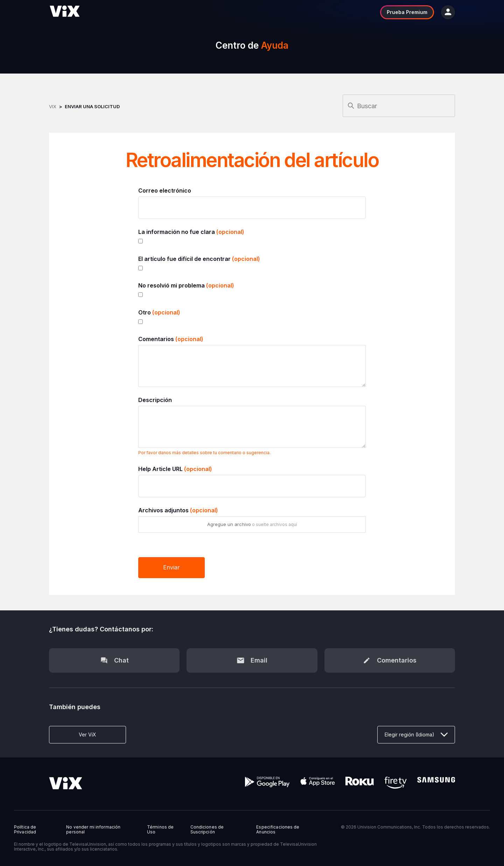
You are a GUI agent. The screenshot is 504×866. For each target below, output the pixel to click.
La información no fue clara (191, 232)
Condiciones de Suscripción (207, 830)
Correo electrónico (165, 190)
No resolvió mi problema (186, 285)
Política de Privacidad (25, 830)
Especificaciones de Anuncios (278, 830)
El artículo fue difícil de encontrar (199, 259)
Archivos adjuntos (178, 510)
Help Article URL (175, 469)
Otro (159, 312)
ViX (53, 106)
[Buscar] (399, 106)
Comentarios (171, 339)
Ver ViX (87, 735)
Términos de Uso (160, 830)
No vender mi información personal (93, 830)
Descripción (155, 400)
